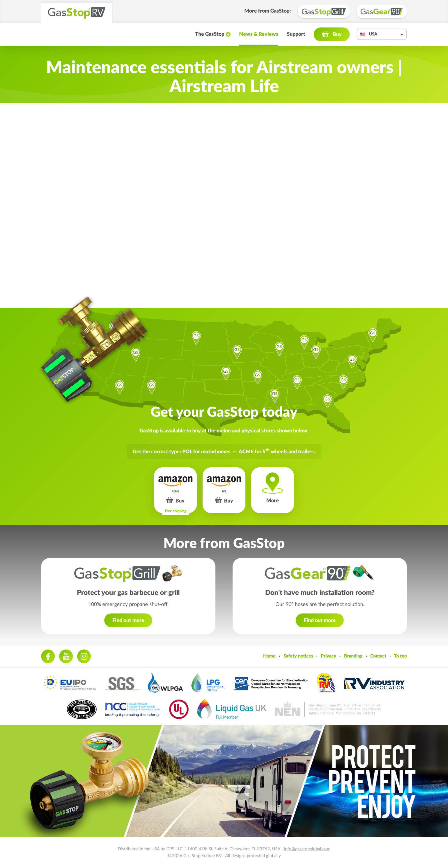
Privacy (329, 656)
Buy (337, 35)
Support (296, 34)
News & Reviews (259, 34)
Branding (353, 656)
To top (400, 656)
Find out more (128, 621)
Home (269, 656)
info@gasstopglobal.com (307, 849)
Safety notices (298, 656)
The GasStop (210, 34)
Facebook (48, 656)
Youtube (66, 656)
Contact (378, 656)
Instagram (84, 656)
